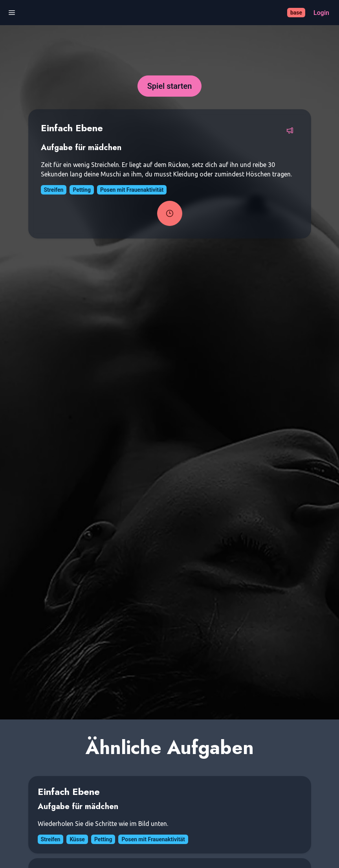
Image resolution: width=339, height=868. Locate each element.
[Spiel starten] (170, 86)
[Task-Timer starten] (170, 213)
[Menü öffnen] (12, 13)
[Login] (321, 13)
